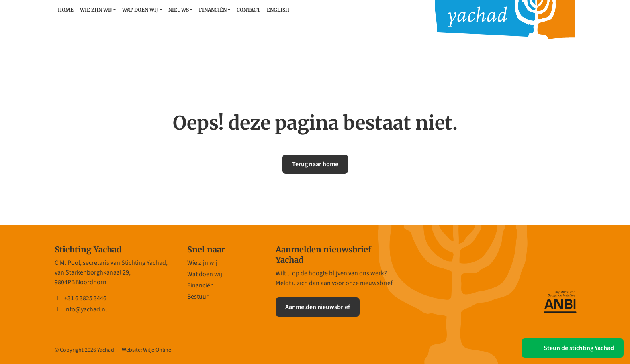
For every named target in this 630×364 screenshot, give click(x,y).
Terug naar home (315, 164)
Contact (249, 10)
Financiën (213, 10)
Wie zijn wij (96, 10)
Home (66, 10)
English (278, 10)
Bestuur (198, 297)
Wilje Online (157, 350)
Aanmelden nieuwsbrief (318, 307)
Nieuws (179, 10)
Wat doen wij (140, 10)
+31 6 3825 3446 (81, 298)
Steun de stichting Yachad (573, 348)
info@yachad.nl (81, 309)
